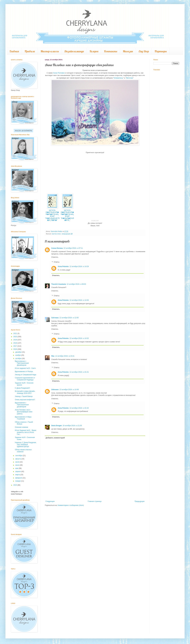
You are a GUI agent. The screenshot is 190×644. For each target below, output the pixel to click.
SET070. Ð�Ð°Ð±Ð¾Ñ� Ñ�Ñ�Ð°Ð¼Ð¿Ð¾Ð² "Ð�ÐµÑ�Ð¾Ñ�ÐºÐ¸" (67, 215)
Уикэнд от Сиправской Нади (26, 375)
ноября (18, 355)
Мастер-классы (50, 51)
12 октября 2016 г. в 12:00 (69, 318)
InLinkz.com (95, 221)
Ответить (55, 257)
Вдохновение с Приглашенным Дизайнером (22, 363)
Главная (14, 51)
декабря (19, 352)
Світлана (55, 318)
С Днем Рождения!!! (22, 388)
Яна (53, 356)
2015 (15, 485)
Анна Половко (59, 73)
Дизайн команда (74, 51)
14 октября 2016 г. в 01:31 (79, 372)
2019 (15, 340)
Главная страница (95, 501)
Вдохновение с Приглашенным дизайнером (22, 405)
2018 (15, 343)
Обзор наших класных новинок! (23, 451)
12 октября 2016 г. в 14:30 (79, 300)
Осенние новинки (22, 427)
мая (17, 468)
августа (18, 459)
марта (18, 475)
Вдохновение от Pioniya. (24, 372)
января (18, 481)
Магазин (128, 51)
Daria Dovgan (57, 426)
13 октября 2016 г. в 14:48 (69, 390)
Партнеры (161, 51)
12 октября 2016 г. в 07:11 (73, 248)
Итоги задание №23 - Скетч (25, 368)
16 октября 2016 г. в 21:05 (72, 426)
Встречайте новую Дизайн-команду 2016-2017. (25, 392)
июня (18, 465)
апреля (18, 471)
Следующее (50, 501)
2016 (15, 349)
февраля (19, 478)
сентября (19, 456)
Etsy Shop (144, 51)
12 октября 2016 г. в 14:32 (79, 338)
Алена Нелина (57, 248)
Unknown (55, 390)
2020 (15, 337)
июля (18, 462)
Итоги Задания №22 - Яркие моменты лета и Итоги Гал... (26, 432)
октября (19, 358)
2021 (15, 333)
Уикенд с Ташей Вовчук (24, 396)
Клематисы (118, 78)
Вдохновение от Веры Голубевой (23, 418)
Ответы (57, 262)
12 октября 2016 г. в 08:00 (76, 284)
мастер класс (56, 234)
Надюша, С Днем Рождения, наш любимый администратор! (26, 445)
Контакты (111, 51)
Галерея (94, 51)
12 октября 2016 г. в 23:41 (65, 356)
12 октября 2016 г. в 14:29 (79, 267)
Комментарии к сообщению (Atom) (71, 505)
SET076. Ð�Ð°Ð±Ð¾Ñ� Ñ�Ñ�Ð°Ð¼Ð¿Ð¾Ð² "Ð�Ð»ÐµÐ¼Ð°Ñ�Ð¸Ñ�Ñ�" (52, 215)
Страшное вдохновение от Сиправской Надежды (25, 379)
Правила (30, 51)
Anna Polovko (63, 267)
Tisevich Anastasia (59, 284)
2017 (15, 346)
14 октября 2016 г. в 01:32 (79, 408)
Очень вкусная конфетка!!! (25, 400)
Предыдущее (140, 501)
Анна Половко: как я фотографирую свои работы (24, 412)
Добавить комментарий (55, 438)
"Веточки (129, 78)
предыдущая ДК (67, 234)
